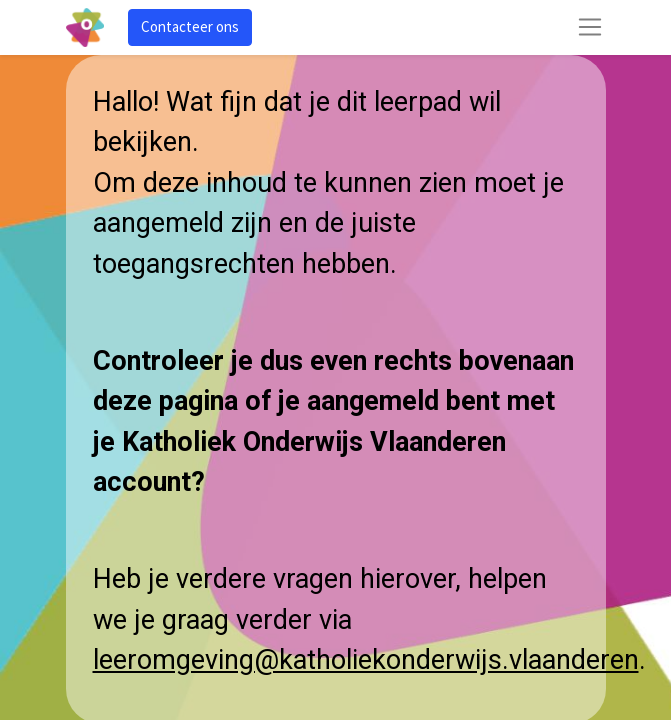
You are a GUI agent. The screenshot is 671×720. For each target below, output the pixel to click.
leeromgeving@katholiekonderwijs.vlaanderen (366, 660)
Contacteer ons (190, 26)
